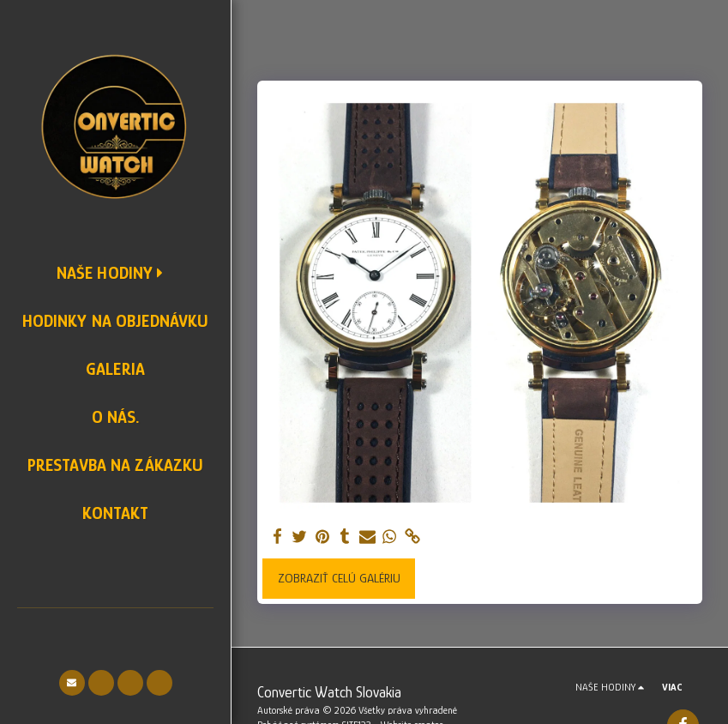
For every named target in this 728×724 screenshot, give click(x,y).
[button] (72, 683)
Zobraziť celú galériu (339, 578)
